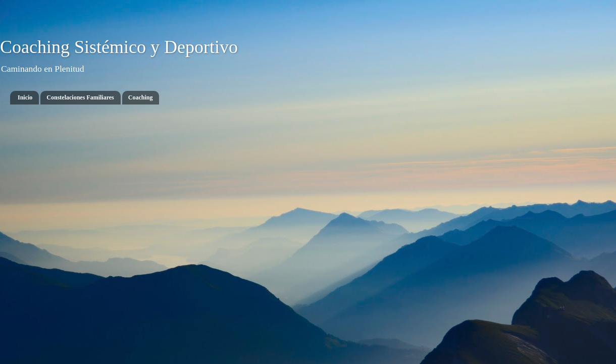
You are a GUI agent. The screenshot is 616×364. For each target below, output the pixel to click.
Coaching (141, 97)
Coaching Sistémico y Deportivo (119, 47)
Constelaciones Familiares (80, 97)
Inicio (25, 97)
